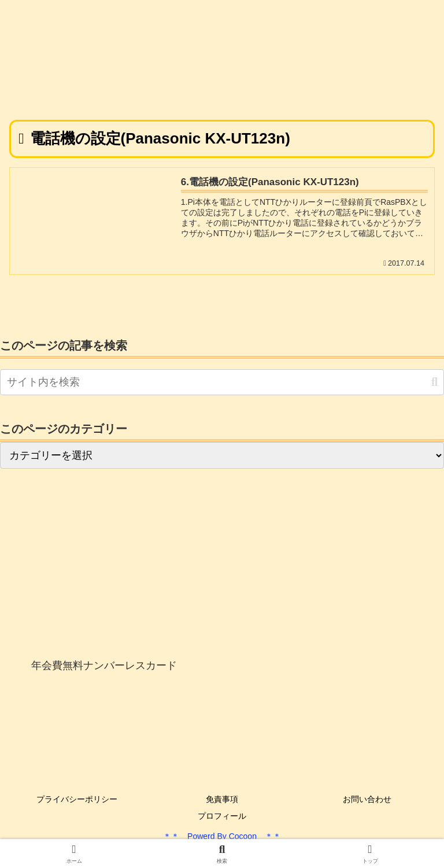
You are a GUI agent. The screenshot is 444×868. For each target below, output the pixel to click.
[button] (434, 382)
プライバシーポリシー (77, 799)
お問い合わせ (367, 799)
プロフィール (222, 816)
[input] (222, 382)
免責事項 (222, 799)
